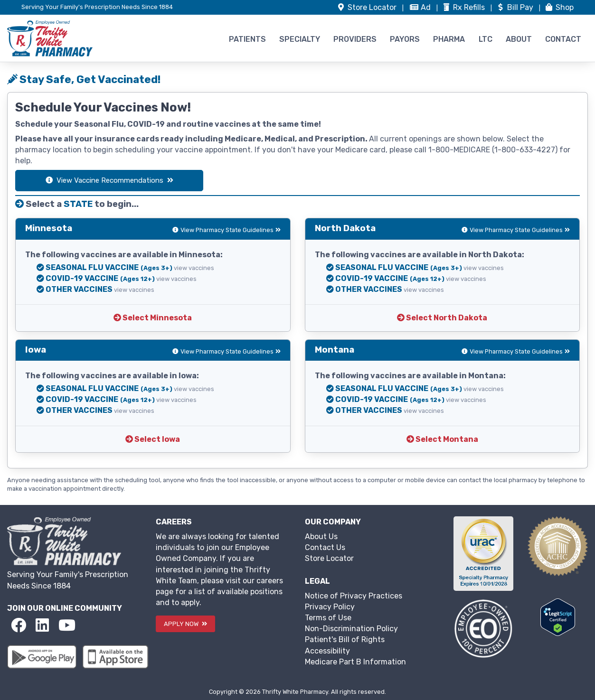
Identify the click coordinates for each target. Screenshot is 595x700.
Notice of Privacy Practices (354, 596)
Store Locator (329, 558)
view (194, 268)
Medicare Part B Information (355, 662)
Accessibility (327, 651)
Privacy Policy (330, 607)
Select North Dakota (442, 318)
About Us (321, 537)
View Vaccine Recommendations (109, 180)
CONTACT (563, 39)
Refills (464, 7)
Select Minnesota (153, 318)
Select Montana (442, 439)
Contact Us (325, 547)
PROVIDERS (355, 39)
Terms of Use (328, 618)
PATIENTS (247, 39)
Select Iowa (153, 439)
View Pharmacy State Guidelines (227, 230)
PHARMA (449, 39)
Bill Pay (515, 7)
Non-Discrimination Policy (351, 629)
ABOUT (519, 39)
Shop (559, 7)
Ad (421, 7)
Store (367, 7)
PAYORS (405, 39)
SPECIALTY (300, 39)
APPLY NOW (185, 624)
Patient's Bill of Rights (345, 639)
